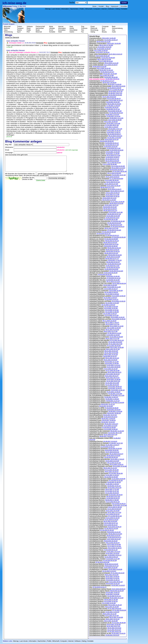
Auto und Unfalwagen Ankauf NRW (105, 439)
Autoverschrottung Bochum (105, 516)
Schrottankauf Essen (103, 568)
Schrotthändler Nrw (103, 198)
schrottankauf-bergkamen (105, 346)
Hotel (60, 32)
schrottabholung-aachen (104, 152)
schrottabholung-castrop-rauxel (107, 202)
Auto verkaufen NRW (103, 77)
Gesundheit (73, 30)
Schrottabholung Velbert (104, 276)
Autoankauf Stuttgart (103, 426)
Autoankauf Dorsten (103, 314)
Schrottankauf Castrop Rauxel (106, 591)
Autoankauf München (103, 600)
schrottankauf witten (103, 285)
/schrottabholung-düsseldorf (106, 136)
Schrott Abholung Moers (104, 543)
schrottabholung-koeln (104, 205)
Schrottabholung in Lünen (105, 287)
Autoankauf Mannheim (104, 310)
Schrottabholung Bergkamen (106, 480)
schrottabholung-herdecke (105, 509)
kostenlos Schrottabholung (105, 527)
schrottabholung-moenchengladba (108, 171)
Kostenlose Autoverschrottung (106, 90)
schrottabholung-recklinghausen (107, 585)
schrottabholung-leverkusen (106, 129)
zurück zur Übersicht (12, 37)
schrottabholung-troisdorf (105, 365)
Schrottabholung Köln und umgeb (108, 283)
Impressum (115, 6)
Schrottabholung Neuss (104, 445)
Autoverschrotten (102, 422)
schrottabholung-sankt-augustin (107, 390)
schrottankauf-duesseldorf (105, 214)
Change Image (41, 183)
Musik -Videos (101, 45)
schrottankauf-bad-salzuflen (106, 342)
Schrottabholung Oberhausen (106, 118)
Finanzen (84, 28)
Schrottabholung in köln (104, 324)
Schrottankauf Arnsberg (104, 339)
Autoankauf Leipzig (103, 321)
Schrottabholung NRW (104, 139)
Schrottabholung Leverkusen (106, 100)
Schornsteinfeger (102, 58)
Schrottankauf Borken (104, 528)
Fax (82, 32)
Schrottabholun (101, 141)
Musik (38, 30)
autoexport (100, 68)
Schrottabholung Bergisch (105, 463)
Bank (114, 27)
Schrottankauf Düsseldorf (105, 539)
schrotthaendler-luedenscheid (106, 150)
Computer (97, 9)
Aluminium (100, 234)
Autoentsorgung (102, 81)
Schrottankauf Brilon (103, 243)
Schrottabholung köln (103, 289)
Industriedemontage (103, 74)
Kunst (51, 30)
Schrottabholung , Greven (105, 544)
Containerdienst (102, 72)
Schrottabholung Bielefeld (105, 482)
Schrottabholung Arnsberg (105, 104)
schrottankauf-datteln (103, 369)
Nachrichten (74, 9)
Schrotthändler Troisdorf (104, 559)
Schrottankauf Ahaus (103, 331)
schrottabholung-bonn (104, 353)
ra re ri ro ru (100, 47)
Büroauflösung (101, 436)
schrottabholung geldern (104, 193)
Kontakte (124, 9)
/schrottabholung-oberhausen (106, 454)
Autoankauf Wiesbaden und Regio (108, 466)
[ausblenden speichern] (63, 43)
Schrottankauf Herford (104, 520)
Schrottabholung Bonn (104, 107)
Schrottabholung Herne (104, 484)
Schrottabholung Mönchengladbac (108, 505)
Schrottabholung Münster (105, 392)
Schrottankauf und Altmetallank (107, 227)
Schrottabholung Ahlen (104, 607)
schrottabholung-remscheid (105, 388)
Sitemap (48, 9)
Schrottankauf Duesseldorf (105, 537)
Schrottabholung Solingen (105, 486)
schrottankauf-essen (103, 211)
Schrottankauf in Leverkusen (106, 291)
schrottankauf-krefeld (103, 525)
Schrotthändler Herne (104, 477)
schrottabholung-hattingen (105, 630)
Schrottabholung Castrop (105, 155)
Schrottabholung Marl (104, 457)
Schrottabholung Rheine (104, 592)
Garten (72, 32)
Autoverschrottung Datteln (105, 596)
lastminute (100, 42)
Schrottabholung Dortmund (105, 120)
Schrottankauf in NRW (104, 408)
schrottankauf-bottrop (103, 355)
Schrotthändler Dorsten (104, 159)
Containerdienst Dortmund (105, 88)
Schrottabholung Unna (104, 450)
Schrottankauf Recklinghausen (107, 191)
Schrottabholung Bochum (105, 278)
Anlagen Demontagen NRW (106, 93)
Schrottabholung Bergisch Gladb (107, 479)
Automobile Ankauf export (105, 99)
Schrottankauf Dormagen (105, 536)
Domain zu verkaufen (103, 40)
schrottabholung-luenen (104, 576)
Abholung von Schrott (104, 239)
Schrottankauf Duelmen (104, 266)
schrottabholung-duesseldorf (106, 212)
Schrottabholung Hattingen (105, 555)
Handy (72, 28)
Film (83, 30)
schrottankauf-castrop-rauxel (106, 582)
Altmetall (99, 562)
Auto (114, 30)
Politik (82, 9)
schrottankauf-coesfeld (104, 616)
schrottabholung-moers (104, 489)
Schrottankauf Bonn (103, 560)
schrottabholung (102, 187)
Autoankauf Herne (102, 603)
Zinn (98, 587)
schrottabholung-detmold (105, 626)
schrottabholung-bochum (105, 123)
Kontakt (101, 6)
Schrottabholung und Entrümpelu (107, 237)
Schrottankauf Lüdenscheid (105, 507)
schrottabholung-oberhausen (106, 473)
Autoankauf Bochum (103, 441)
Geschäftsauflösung (103, 415)
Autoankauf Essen (102, 420)
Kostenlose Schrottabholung (106, 91)
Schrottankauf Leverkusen (105, 223)
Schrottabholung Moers (104, 452)
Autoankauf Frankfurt (103, 308)
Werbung (99, 56)
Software (111, 9)
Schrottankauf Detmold (104, 259)
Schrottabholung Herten (104, 154)
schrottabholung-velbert (104, 578)
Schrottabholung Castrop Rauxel (107, 589)
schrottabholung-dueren (104, 371)
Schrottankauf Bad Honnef (105, 608)
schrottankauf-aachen (104, 184)
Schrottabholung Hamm (104, 177)
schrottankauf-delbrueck (104, 374)
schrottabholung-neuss (104, 125)
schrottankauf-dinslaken (104, 378)
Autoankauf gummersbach (105, 333)
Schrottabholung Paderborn (106, 394)
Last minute (56, 9)
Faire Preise (100, 275)
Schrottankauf (101, 61)
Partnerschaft (40, 27)
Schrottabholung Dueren (105, 267)
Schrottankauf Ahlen (103, 468)
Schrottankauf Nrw (103, 200)
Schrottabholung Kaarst (104, 594)
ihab (98, 67)
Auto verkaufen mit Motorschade (107, 86)
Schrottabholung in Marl (104, 196)
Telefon (19, 30)
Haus (71, 27)
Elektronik (94, 28)
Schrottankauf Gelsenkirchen (106, 113)
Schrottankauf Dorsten (104, 566)
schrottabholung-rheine (104, 475)
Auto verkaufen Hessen (104, 79)
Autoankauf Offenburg (104, 299)
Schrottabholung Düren (104, 399)
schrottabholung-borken (104, 619)
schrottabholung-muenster (105, 632)
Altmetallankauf (102, 530)
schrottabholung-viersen (104, 580)
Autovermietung (117, 28)
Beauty (104, 32)
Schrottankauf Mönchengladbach (107, 504)
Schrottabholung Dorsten (105, 456)
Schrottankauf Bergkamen (105, 230)
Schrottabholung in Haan (105, 282)
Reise (29, 28)
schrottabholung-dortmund (105, 512)
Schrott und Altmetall (103, 417)
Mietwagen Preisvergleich (105, 43)
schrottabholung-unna (104, 127)
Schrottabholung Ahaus (104, 330)
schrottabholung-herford (104, 518)
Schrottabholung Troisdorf (105, 163)
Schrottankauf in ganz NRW (106, 225)
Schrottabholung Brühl (104, 244)
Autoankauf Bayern (103, 83)
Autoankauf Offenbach (104, 315)
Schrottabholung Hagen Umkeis (107, 166)
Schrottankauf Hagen (103, 219)
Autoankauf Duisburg (103, 429)
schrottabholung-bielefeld (105, 186)
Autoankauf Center (103, 97)
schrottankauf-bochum (104, 575)
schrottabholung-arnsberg (105, 131)
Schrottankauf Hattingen (104, 502)
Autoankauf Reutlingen (104, 312)
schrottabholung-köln (103, 541)
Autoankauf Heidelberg (104, 303)
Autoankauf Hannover (104, 424)
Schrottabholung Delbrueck (105, 255)
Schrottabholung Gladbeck (105, 189)
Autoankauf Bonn (102, 305)
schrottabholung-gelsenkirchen (107, 459)
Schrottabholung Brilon (104, 241)
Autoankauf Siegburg (103, 601)
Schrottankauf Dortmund (105, 216)
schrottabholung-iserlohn (105, 381)
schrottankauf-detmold (104, 376)
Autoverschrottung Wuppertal (106, 179)
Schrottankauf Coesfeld (104, 250)
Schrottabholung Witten (104, 635)
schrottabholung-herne (104, 180)
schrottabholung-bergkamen (106, 344)
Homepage (40, 43)
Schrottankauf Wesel (103, 147)
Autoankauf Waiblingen (104, 294)
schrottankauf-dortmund (104, 514)
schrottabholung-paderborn (105, 387)
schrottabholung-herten (104, 383)
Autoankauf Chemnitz (104, 307)
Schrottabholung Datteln (104, 251)
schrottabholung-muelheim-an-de (107, 623)
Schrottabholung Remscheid (106, 495)
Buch (104, 28)
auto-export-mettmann (104, 63)
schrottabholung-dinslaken (105, 628)
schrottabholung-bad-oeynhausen (108, 610)
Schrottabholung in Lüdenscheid (107, 168)
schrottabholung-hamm (104, 493)
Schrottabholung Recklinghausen (107, 175)
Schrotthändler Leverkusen (105, 111)
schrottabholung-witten (104, 363)
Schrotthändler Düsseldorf (105, 173)
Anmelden (124, 6)
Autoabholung (101, 406)
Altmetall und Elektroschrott (106, 95)
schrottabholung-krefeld (104, 553)
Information (65, 9)
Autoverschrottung (102, 427)
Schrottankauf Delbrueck (105, 257)
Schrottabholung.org (103, 521)
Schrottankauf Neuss (103, 550)
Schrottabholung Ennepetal (105, 605)
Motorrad (39, 32)
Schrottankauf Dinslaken (105, 262)
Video (6, 30)
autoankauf (100, 59)
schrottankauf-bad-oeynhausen (107, 573)
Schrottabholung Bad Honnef (106, 617)
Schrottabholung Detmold (105, 532)
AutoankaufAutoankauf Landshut (107, 296)
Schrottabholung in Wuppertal (106, 326)
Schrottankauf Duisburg (104, 218)
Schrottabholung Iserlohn (105, 116)
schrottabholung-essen (104, 491)
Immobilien (62, 30)
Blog (107, 6)
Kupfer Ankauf (101, 70)
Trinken (19, 27)
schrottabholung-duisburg (105, 624)
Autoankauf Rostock (103, 298)
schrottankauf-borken (103, 621)
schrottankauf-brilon (103, 356)
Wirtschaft (89, 9)
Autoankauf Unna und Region (106, 464)
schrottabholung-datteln (104, 195)
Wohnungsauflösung (103, 434)
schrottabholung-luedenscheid (106, 347)
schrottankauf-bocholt (104, 351)
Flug (83, 27)
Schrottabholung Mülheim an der (107, 633)
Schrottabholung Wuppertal (105, 448)
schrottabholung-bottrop (104, 511)
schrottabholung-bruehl (104, 358)
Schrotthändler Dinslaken (105, 148)
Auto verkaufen (101, 75)
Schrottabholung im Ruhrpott (106, 443)
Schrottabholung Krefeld (104, 102)
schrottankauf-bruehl (103, 360)
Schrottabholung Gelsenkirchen (107, 221)
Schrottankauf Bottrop (104, 564)
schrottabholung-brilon (104, 472)
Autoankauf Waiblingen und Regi (107, 319)
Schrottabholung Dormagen (106, 534)
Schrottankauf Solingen (104, 461)
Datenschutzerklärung (50, 177)
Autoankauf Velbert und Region (107, 317)
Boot (104, 30)
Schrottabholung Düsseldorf (106, 411)
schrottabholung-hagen (104, 385)
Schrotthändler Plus (103, 164)
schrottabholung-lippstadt (105, 379)
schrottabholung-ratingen (105, 552)
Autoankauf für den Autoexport (107, 431)
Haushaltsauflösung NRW (105, 413)
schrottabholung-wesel (104, 362)
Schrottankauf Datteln (104, 253)
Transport (20, 28)
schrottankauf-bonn (103, 614)
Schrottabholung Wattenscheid (107, 402)
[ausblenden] (52, 43)
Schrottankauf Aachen (104, 228)
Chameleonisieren (102, 38)
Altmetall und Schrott (103, 273)
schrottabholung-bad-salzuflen (107, 340)
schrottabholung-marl (103, 122)
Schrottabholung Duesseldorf (106, 271)
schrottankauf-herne (103, 209)
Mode (51, 27)
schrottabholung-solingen (105, 132)
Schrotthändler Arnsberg (104, 498)
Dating (118, 9)
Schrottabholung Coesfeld (105, 248)
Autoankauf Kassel (103, 571)
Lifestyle (52, 28)
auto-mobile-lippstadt (103, 65)
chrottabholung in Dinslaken (106, 569)
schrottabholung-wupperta (105, 134)
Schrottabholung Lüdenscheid (106, 170)
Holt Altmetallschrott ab (104, 235)
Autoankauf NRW (102, 418)
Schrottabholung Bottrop (104, 109)
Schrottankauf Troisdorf (104, 161)
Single (98, 51)
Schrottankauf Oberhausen (105, 548)
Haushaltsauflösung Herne (105, 84)
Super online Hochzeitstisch (106, 54)
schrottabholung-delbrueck (105, 372)
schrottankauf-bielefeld (104, 470)
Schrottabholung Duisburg (105, 546)
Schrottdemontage (103, 232)
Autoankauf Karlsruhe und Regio (107, 301)
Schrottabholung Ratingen (105, 138)
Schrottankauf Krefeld (104, 557)
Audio (114, 32)
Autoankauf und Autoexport (105, 433)
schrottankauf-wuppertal (104, 584)
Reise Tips (100, 49)
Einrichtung (94, 30)
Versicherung (8, 32)
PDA (28, 32)
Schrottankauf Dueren (104, 269)
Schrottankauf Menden (104, 143)
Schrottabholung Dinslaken (105, 260)
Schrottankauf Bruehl (103, 246)
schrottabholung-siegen (104, 612)
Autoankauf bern (102, 447)
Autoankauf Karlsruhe (104, 292)
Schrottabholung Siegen (104, 401)
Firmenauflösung (102, 404)
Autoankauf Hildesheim (104, 323)
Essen (93, 27)
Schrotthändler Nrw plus (104, 280)
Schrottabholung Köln (104, 397)
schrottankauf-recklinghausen (106, 203)
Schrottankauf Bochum (104, 500)
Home (94, 6)
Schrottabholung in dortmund (106, 337)
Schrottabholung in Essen (105, 328)
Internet (104, 9)
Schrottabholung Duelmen (105, 264)
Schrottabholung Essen (104, 115)
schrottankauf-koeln (103, 207)
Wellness (7, 28)
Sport (19, 32)
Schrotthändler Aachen (104, 145)
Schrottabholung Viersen (105, 496)
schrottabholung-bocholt (104, 349)
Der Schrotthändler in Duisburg (107, 395)
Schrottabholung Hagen (104, 157)
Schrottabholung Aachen (105, 106)
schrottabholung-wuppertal (105, 488)
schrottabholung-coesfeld (105, 367)
